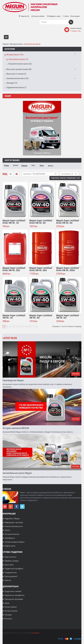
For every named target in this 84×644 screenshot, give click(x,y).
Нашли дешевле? (11, 576)
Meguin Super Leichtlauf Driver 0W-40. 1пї (14, 222)
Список (11, 174)
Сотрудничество (11, 573)
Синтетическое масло (32, 44)
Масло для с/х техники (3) (16, 74)
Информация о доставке (14, 522)
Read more (76, 374)
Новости (8, 580)
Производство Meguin (13, 380)
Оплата (7, 530)
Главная (6, 44)
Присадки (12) (12, 83)
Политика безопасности (14, 526)
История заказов (11, 611)
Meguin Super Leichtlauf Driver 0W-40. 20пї (14, 269)
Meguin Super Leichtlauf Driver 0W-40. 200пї (68, 269)
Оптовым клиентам (12, 534)
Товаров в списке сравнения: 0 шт (65, 178)
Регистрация (75, 16)
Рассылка (8, 619)
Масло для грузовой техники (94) (19, 69)
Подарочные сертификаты (14, 595)
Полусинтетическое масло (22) (20, 64)
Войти (67, 16)
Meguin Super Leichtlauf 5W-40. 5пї (68, 317)
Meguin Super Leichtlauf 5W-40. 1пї (14, 317)
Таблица (17, 174)
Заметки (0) (25, 16)
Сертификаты (10, 538)
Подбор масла (10, 546)
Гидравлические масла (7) (16, 87)
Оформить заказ (55, 16)
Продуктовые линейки (13, 591)
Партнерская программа (14, 599)
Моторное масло (16, 44)
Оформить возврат (12, 561)
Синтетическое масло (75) (18, 59)
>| (36, 327)
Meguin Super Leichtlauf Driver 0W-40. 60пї (41, 269)
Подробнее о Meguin (12, 519)
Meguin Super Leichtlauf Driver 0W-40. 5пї (68, 222)
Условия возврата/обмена (14, 542)
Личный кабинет (39, 16)
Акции (7, 603)
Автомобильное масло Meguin (17, 473)
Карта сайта (9, 565)
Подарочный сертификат (14, 569)
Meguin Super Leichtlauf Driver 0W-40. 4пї (41, 222)
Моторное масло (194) (15, 55)
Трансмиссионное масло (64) (17, 78)
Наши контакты (10, 557)
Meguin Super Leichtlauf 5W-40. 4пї (41, 317)
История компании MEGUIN (16, 428)
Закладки (8, 615)
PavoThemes (35, 633)
